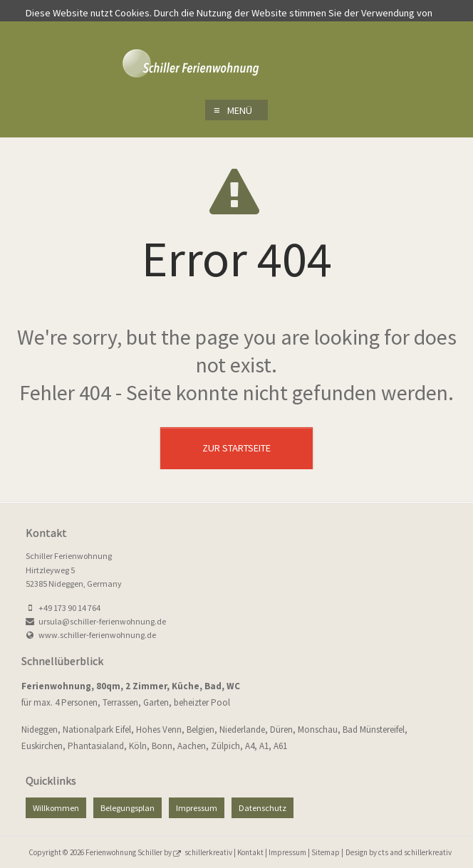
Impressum (197, 808)
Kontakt (250, 852)
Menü (233, 110)
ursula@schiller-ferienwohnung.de (102, 621)
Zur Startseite (236, 448)
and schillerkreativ (421, 852)
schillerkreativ (209, 852)
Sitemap (326, 852)
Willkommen (56, 808)
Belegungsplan (128, 808)
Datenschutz (263, 808)
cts (384, 852)
